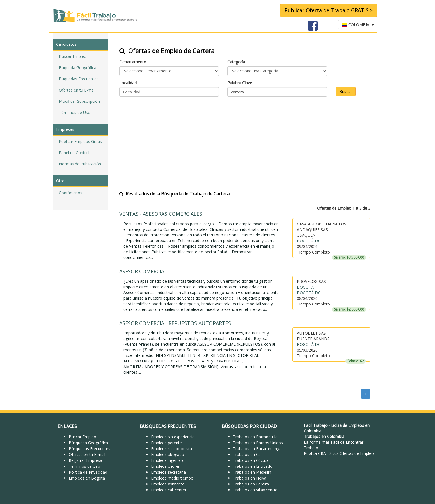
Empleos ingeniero (168, 460)
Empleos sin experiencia (173, 437)
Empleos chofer (165, 466)
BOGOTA (305, 287)
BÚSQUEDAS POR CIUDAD (249, 426)
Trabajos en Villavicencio (255, 490)
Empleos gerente (166, 443)
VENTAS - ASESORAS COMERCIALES (161, 214)
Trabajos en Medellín (252, 472)
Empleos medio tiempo (172, 478)
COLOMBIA (358, 25)
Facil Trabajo (316, 425)
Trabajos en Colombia (324, 436)
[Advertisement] (245, 140)
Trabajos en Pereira (251, 484)
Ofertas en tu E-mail (77, 90)
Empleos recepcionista (171, 449)
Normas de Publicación (80, 164)
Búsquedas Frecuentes (90, 449)
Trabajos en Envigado (253, 466)
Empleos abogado (168, 454)
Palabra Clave (240, 83)
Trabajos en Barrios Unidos (258, 443)
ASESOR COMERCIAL (143, 271)
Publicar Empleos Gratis (80, 141)
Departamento (133, 62)
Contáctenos (71, 193)
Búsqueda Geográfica (88, 443)
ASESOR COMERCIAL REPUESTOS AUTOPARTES (175, 323)
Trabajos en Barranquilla (255, 437)
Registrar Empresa (85, 460)
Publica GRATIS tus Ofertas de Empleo (339, 453)
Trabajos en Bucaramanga (257, 449)
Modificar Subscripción (79, 101)
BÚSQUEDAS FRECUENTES (168, 426)
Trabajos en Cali (248, 454)
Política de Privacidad (88, 472)
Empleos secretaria (168, 472)
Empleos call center (169, 490)
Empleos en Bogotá (87, 478)
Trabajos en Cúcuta (251, 460)
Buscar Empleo (73, 56)
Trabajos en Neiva (250, 478)
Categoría (236, 62)
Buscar (346, 91)
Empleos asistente (168, 484)
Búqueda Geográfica (78, 68)
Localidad (128, 83)
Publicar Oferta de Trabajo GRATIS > (329, 10)
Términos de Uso (75, 112)
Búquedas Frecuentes (79, 79)
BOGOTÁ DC (309, 241)
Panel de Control (74, 153)
